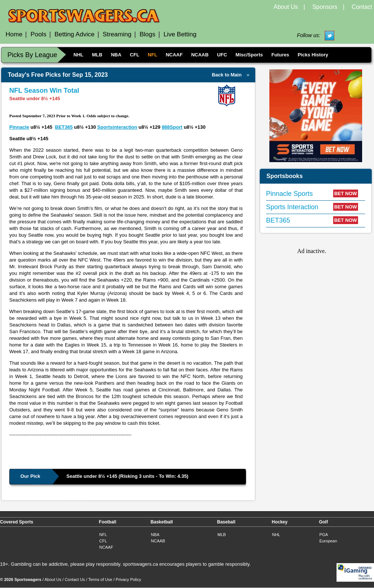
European (328, 541)
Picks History (313, 55)
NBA (116, 55)
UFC (222, 55)
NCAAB (200, 55)
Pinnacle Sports (289, 194)
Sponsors (325, 7)
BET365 (64, 127)
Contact (362, 7)
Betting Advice (75, 34)
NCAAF (174, 55)
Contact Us (75, 579)
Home (14, 34)
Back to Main (227, 75)
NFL (152, 55)
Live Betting (180, 34)
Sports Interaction (292, 207)
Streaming (117, 34)
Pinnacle (19, 127)
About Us (286, 7)
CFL (134, 55)
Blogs (147, 34)
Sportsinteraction (117, 127)
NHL (78, 55)
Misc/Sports (249, 55)
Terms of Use (100, 579)
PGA (324, 535)
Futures (280, 55)
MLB (97, 55)
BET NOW (346, 193)
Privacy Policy (128, 579)
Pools (38, 34)
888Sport (172, 127)
